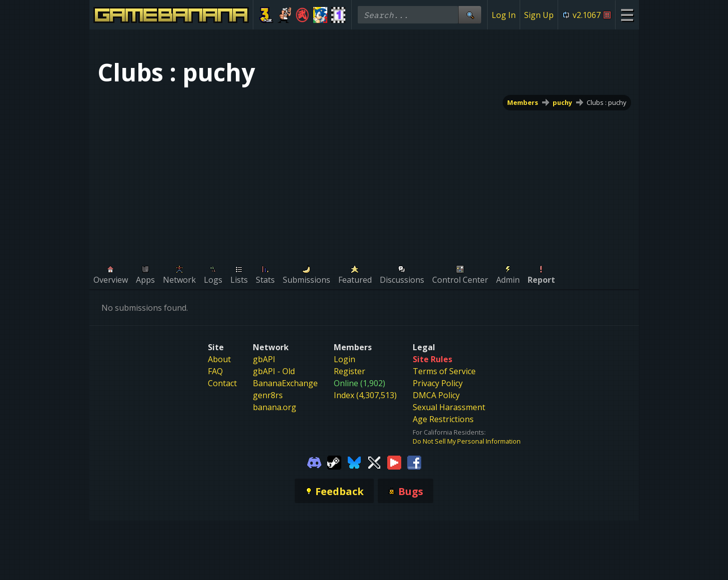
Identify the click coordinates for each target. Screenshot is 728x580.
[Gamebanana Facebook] (414, 462)
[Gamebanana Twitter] (374, 462)
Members (523, 102)
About (219, 359)
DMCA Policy (436, 395)
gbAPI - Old (274, 371)
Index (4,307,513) (365, 395)
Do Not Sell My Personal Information (467, 441)
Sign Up (539, 15)
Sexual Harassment (449, 407)
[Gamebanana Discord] (314, 462)
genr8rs (268, 395)
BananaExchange (285, 383)
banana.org (275, 407)
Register (350, 371)
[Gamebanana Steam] (334, 462)
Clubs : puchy (606, 102)
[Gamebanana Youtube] (394, 462)
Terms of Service (444, 371)
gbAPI (264, 359)
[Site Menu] (627, 15)
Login (345, 359)
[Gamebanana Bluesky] (354, 462)
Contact (222, 383)
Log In (504, 15)
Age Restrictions (443, 419)
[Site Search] (470, 15)
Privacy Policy (438, 383)
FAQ (215, 371)
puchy (562, 102)
